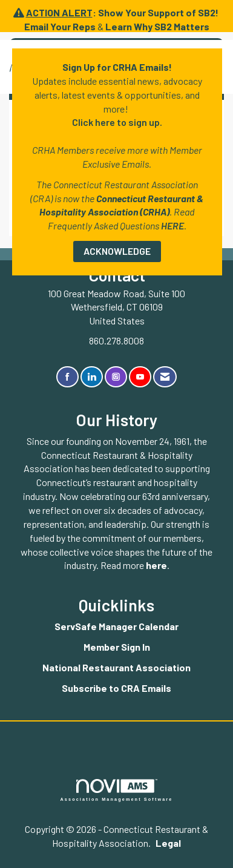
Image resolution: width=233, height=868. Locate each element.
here (156, 565)
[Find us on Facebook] (67, 377)
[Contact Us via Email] (165, 377)
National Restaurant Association (116, 667)
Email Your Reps (60, 26)
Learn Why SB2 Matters (157, 26)
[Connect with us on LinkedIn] (92, 377)
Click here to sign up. (117, 122)
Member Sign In (117, 647)
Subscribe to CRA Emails (116, 688)
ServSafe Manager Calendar (116, 626)
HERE (172, 225)
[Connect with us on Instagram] (116, 377)
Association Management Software (117, 790)
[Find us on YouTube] (140, 377)
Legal (168, 843)
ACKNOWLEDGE (117, 251)
